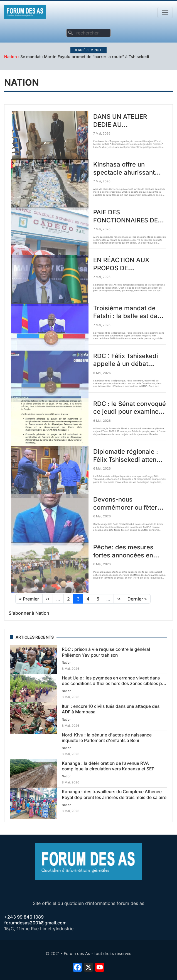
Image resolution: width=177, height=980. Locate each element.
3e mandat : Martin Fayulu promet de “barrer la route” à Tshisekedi (85, 57)
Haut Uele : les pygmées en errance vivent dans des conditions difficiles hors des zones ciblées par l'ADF (114, 684)
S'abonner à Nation (29, 613)
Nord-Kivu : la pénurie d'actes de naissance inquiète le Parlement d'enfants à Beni (107, 738)
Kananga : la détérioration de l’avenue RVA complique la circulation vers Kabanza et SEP (108, 766)
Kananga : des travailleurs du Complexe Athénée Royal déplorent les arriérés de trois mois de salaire (114, 794)
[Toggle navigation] (165, 13)
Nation (11, 57)
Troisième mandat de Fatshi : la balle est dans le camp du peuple (129, 316)
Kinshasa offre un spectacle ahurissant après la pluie (124, 172)
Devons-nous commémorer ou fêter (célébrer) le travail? (125, 507)
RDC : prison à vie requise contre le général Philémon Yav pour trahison (106, 652)
